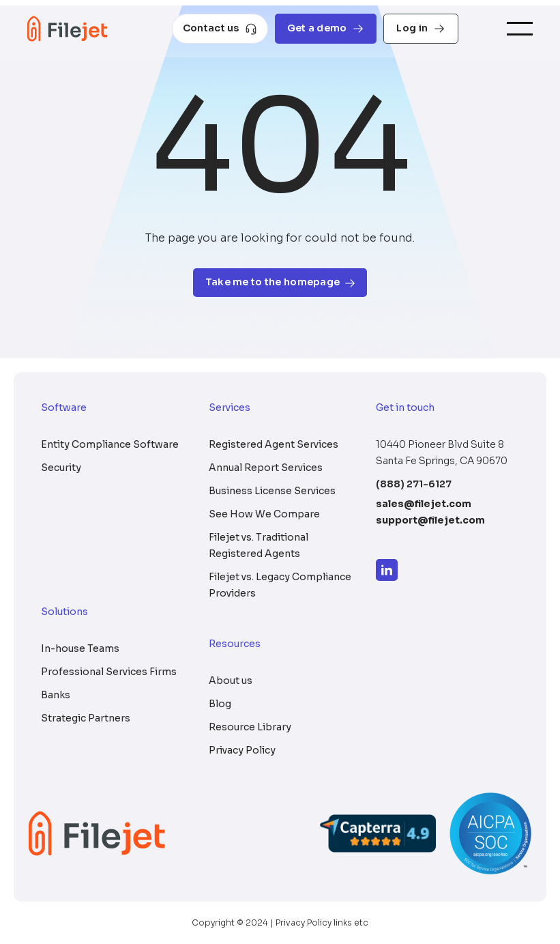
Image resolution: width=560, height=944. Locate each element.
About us (231, 681)
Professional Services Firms (109, 672)
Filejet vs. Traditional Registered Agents (259, 545)
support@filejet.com (430, 520)
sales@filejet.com (424, 504)
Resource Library (250, 727)
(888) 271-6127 (414, 484)
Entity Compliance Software (110, 444)
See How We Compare (264, 514)
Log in (421, 28)
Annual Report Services (266, 468)
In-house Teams (80, 648)
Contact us (220, 28)
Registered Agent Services (274, 444)
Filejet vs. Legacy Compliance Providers (280, 585)
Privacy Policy (242, 750)
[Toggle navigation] (520, 29)
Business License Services (272, 491)
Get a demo (326, 28)
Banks (56, 695)
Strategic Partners (86, 718)
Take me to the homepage (280, 282)
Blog (220, 704)
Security (61, 468)
